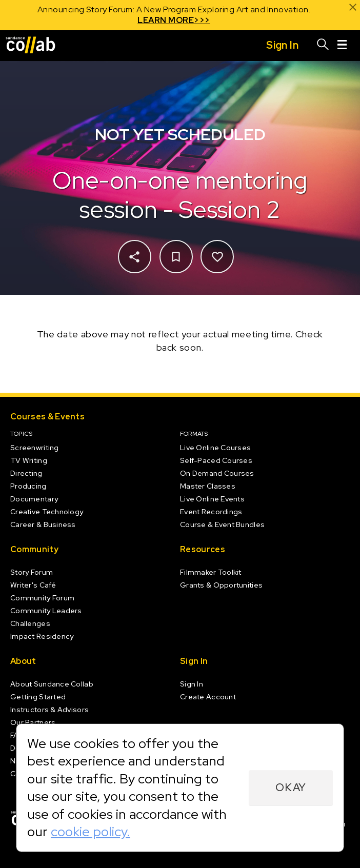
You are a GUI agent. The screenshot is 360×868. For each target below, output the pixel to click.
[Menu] (342, 46)
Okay (291, 787)
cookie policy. (91, 832)
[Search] (323, 46)
